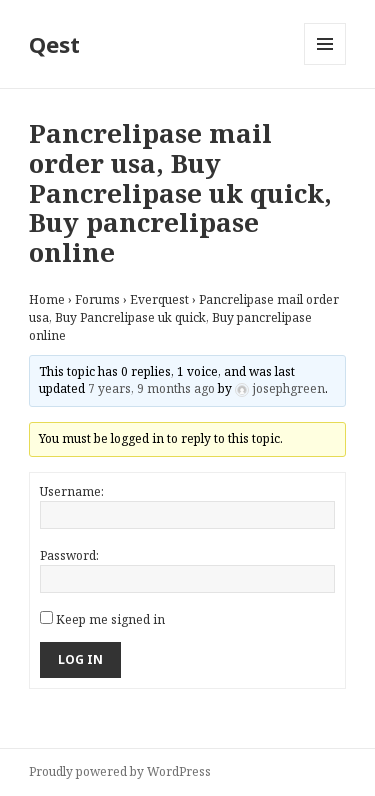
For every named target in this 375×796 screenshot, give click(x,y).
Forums (97, 299)
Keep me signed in (110, 619)
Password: (69, 555)
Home (47, 299)
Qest (54, 44)
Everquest (159, 299)
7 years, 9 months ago (151, 388)
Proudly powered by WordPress (120, 771)
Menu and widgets (325, 64)
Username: (72, 491)
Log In (80, 659)
